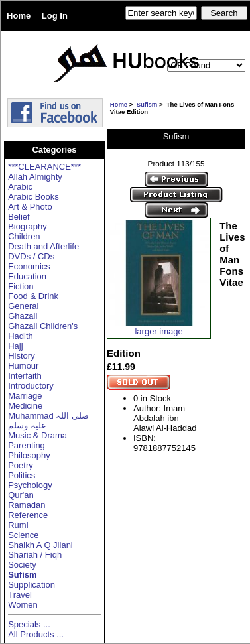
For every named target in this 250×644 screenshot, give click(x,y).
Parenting (27, 445)
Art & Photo (30, 207)
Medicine (25, 406)
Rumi (18, 525)
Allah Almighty (35, 177)
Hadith (21, 336)
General (23, 306)
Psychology (30, 485)
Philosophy (29, 455)
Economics (29, 266)
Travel (20, 595)
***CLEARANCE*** (44, 167)
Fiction (21, 286)
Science (23, 535)
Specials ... (29, 624)
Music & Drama (37, 435)
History (21, 356)
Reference (28, 515)
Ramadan (27, 505)
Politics (22, 475)
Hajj (15, 346)
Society (22, 565)
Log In (55, 16)
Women (23, 605)
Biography (28, 226)
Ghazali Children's (43, 326)
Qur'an (21, 495)
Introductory (31, 386)
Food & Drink (33, 296)
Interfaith (25, 376)
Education (27, 276)
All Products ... (36, 634)
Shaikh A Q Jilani (40, 545)
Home (19, 16)
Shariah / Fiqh (35, 555)
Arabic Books (33, 197)
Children (24, 236)
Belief (19, 217)
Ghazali (23, 316)
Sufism (147, 104)
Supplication (31, 585)
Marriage (25, 396)
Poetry (21, 465)
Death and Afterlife (43, 246)
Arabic (20, 187)
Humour (23, 366)
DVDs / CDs (31, 256)
